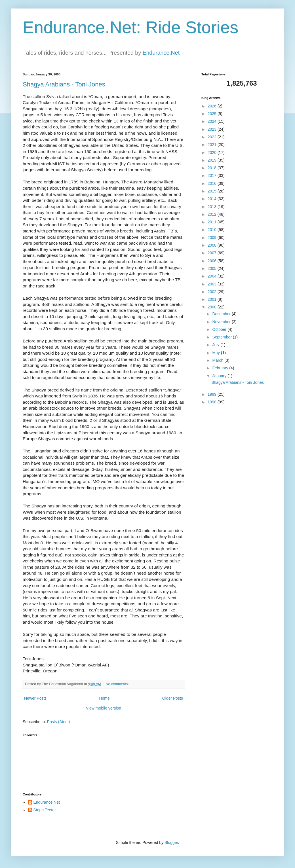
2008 (213, 245)
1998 (213, 402)
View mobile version (104, 708)
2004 (213, 276)
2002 (213, 292)
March (218, 360)
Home (104, 698)
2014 (213, 199)
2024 (213, 121)
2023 (213, 129)
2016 (213, 183)
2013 (213, 207)
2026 (213, 106)
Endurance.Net (161, 53)
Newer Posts (35, 698)
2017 (213, 175)
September (222, 337)
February (221, 368)
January (220, 376)
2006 (213, 261)
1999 (213, 394)
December (222, 314)
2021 (213, 145)
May (216, 353)
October (220, 329)
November (222, 322)
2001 (213, 299)
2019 (213, 160)
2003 (213, 284)
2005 (213, 268)
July (216, 345)
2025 (213, 114)
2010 (213, 230)
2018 (213, 168)
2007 (213, 253)
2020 (213, 153)
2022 (213, 137)
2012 (213, 214)
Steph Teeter (45, 810)
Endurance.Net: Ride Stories (130, 27)
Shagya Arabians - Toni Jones (64, 84)
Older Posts (173, 698)
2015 (213, 191)
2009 (213, 238)
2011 (213, 222)
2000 (213, 307)
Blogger (171, 842)
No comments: (118, 684)
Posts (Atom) (59, 722)
